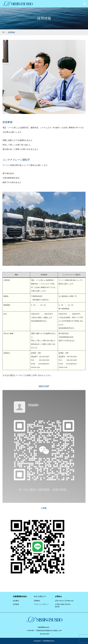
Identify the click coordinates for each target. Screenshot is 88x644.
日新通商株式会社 (48, 641)
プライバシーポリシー (41, 604)
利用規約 (37, 601)
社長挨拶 (16, 604)
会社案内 (16, 601)
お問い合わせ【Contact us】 (64, 601)
